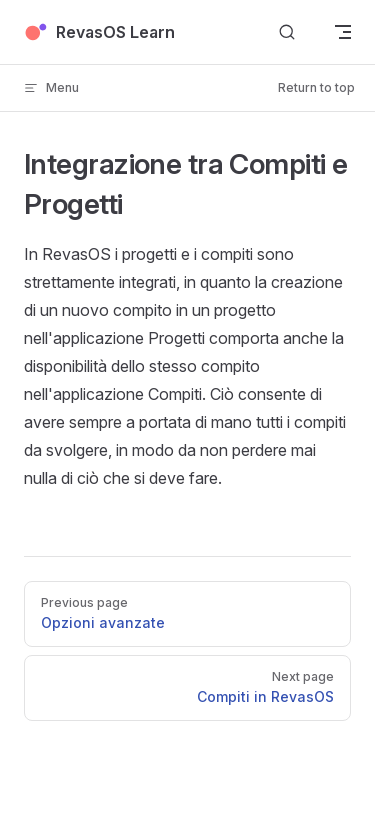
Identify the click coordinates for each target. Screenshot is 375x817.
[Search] (287, 32)
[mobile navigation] (343, 32)
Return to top (316, 87)
